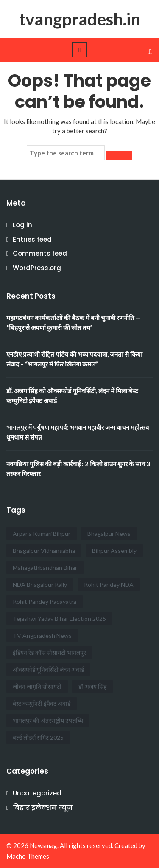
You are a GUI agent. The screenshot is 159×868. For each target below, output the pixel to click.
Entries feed (32, 239)
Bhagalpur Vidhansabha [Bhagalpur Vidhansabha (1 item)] (44, 551)
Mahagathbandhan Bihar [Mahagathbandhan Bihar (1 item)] (45, 568)
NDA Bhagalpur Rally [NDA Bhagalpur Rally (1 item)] (40, 585)
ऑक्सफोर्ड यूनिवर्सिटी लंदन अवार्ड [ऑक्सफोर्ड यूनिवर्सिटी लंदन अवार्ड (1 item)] (48, 669)
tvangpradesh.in (80, 19)
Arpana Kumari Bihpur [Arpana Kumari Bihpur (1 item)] (42, 534)
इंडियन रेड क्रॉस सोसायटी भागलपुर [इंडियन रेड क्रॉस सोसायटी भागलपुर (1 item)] (49, 652)
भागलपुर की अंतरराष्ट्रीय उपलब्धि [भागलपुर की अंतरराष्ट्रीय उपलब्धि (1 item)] (48, 720)
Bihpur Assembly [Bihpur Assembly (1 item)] (114, 551)
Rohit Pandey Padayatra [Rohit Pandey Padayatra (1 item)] (45, 602)
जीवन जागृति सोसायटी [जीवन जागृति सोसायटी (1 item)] (37, 686)
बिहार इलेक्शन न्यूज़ (43, 807)
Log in (22, 225)
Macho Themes (28, 856)
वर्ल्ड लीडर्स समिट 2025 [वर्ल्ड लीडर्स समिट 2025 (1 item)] (38, 737)
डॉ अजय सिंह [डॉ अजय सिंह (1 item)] (92, 686)
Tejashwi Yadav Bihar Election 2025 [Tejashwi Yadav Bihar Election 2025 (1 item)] (59, 619)
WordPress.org (37, 268)
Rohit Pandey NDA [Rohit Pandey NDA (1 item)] (109, 585)
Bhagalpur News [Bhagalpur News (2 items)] (109, 534)
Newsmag (43, 845)
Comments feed (40, 253)
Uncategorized (37, 793)
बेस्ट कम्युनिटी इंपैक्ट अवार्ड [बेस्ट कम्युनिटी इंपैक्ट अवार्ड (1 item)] (42, 703)
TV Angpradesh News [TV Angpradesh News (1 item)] (42, 635)
